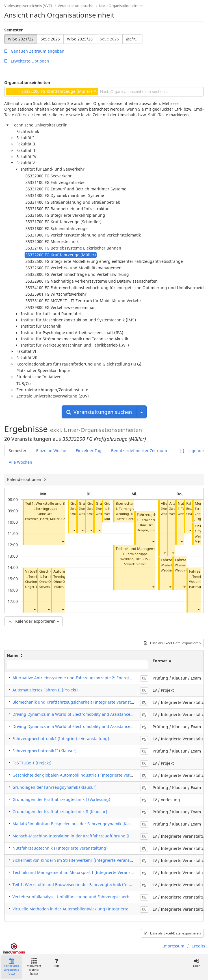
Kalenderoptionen (25, 479)
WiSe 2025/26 (80, 39)
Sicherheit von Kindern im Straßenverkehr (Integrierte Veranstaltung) (79, 860)
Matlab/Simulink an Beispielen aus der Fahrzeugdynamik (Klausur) (76, 824)
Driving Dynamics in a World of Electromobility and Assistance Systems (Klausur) (89, 726)
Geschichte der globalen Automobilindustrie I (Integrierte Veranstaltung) (82, 775)
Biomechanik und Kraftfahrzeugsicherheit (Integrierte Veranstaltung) (79, 702)
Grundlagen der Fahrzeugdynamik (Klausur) (55, 787)
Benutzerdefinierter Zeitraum (139, 451)
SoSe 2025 (50, 39)
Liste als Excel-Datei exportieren (172, 643)
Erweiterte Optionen (27, 61)
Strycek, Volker (135, 564)
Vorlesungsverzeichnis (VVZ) (28, 6)
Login (197, 963)
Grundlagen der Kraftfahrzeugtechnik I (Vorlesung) (61, 799)
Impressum (173, 946)
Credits (198, 946)
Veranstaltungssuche (75, 6)
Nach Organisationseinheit (121, 6)
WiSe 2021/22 (21, 39)
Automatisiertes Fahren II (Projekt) (45, 690)
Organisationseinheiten (27, 82)
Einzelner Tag (89, 451)
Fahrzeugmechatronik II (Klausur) (45, 751)
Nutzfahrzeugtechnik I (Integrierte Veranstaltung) (60, 848)
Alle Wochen (20, 462)
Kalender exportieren (33, 621)
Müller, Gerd (59, 519)
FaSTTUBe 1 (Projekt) (32, 763)
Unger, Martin (36, 587)
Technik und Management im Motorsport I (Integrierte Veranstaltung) (79, 872)
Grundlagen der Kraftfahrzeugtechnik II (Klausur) (60, 812)
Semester (13, 30)
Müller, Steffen (64, 587)
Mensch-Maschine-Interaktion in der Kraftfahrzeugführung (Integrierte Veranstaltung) (95, 836)
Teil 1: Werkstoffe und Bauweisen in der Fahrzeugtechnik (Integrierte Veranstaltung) (93, 885)
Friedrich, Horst (37, 519)
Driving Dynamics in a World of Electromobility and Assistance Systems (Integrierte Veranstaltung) (106, 714)
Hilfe (56, 963)
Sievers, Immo (50, 587)
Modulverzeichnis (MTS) (34, 967)
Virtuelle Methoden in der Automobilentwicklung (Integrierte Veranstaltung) (85, 909)
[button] (63, 541)
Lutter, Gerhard (127, 519)
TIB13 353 (142, 559)
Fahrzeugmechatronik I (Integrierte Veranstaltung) (61, 739)
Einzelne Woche (51, 451)
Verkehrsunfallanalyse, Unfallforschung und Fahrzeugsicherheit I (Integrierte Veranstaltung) (101, 897)
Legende (192, 451)
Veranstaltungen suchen (99, 412)
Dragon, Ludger (149, 530)
